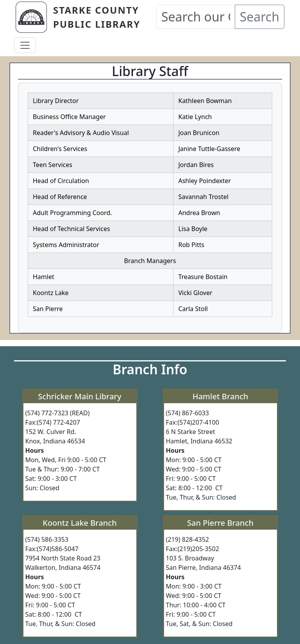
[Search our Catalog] (196, 17)
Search (260, 17)
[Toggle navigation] (25, 45)
